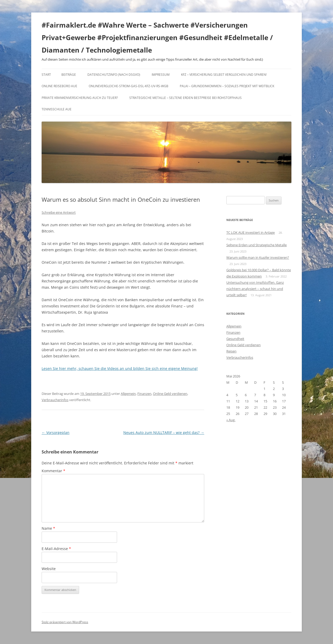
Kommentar (53, 471)
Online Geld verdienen (170, 394)
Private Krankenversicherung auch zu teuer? (80, 98)
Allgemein (128, 394)
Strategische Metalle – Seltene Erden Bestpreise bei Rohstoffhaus (185, 98)
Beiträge (69, 75)
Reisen (231, 351)
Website (49, 569)
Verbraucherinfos (55, 400)
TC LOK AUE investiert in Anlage (251, 232)
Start (46, 75)
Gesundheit (235, 339)
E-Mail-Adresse (56, 549)
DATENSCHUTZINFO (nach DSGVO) (114, 75)
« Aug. (231, 420)
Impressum (161, 75)
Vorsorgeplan (56, 433)
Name (48, 528)
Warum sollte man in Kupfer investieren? (258, 257)
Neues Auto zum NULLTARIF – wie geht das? (164, 433)
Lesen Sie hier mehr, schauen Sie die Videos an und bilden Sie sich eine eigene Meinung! (120, 368)
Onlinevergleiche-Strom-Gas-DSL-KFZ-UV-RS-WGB (129, 86)
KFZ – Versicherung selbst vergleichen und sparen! (224, 75)
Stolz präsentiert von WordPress (65, 622)
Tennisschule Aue (57, 109)
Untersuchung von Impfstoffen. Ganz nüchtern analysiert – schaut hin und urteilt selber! (255, 289)
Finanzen (144, 394)
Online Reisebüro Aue (59, 86)
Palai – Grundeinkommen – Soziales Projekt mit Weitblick (227, 86)
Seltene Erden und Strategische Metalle (257, 245)
